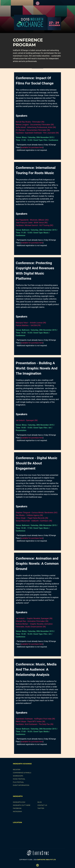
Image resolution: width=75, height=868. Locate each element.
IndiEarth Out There (22, 805)
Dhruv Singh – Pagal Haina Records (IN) (32, 518)
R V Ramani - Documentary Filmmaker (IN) (33, 130)
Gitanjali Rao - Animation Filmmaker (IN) (32, 621)
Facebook (17, 808)
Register (17, 770)
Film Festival (18, 782)
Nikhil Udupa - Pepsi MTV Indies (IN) (30, 721)
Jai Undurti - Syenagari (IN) (27, 420)
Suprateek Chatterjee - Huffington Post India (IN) (35, 719)
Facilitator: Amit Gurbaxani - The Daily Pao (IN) (35, 724)
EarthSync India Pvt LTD (46, 860)
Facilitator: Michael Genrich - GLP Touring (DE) (35, 225)
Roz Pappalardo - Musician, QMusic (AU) (32, 220)
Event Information (21, 785)
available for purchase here (32, 147)
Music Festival (19, 779)
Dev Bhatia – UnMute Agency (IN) (29, 515)
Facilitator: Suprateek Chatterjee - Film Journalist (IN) (37, 133)
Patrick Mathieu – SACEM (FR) (28, 325)
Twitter (41, 808)
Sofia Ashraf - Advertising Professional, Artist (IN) (36, 127)
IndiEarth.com (19, 802)
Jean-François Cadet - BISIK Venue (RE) (32, 223)
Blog (40, 802)
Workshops (18, 776)
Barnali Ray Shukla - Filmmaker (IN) (30, 122)
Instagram (17, 812)
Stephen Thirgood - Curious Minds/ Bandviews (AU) (37, 513)
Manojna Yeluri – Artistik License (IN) (31, 323)
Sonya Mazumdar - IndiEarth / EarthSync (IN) (34, 521)
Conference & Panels (22, 773)
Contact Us (42, 805)
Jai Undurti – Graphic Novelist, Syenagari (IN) (34, 618)
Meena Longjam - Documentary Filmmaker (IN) (35, 125)
